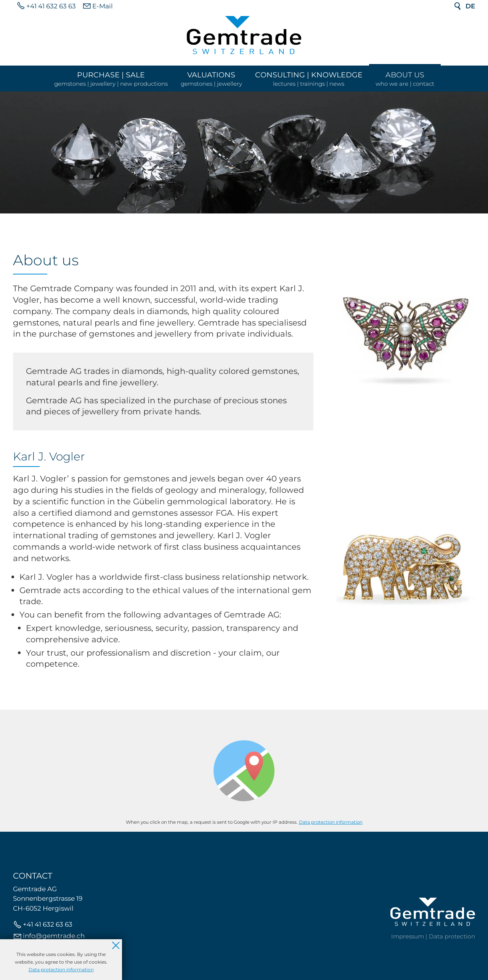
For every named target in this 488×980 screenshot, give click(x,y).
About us (405, 75)
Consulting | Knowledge (309, 75)
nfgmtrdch (54, 936)
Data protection (452, 936)
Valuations (211, 75)
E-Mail (103, 6)
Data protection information (331, 822)
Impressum (408, 936)
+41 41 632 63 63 (51, 6)
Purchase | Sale (111, 75)
